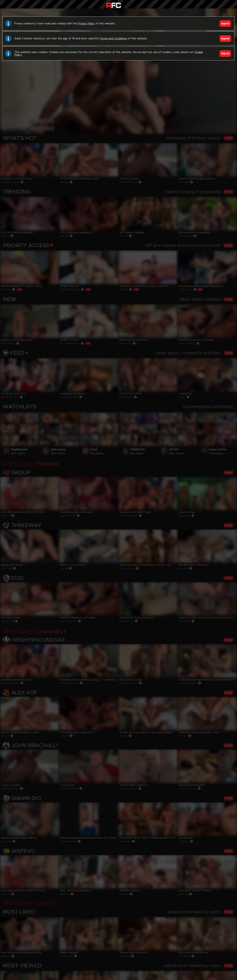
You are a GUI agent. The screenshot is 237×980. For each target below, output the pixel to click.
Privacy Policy (86, 24)
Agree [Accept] (225, 24)
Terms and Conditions (113, 39)
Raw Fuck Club (114, 5)
